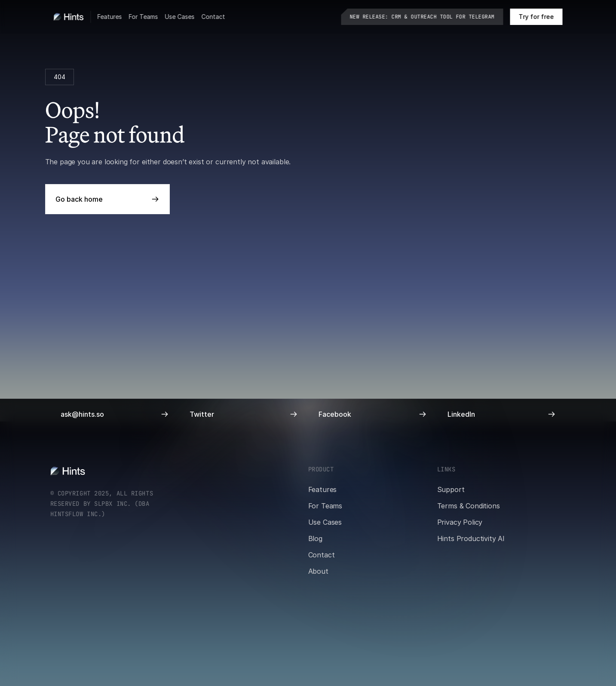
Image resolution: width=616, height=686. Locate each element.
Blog (315, 538)
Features (110, 17)
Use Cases (180, 17)
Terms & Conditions (469, 506)
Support (451, 489)
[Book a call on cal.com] (536, 17)
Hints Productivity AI (471, 538)
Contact (213, 17)
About (318, 571)
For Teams (144, 17)
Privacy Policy (460, 522)
